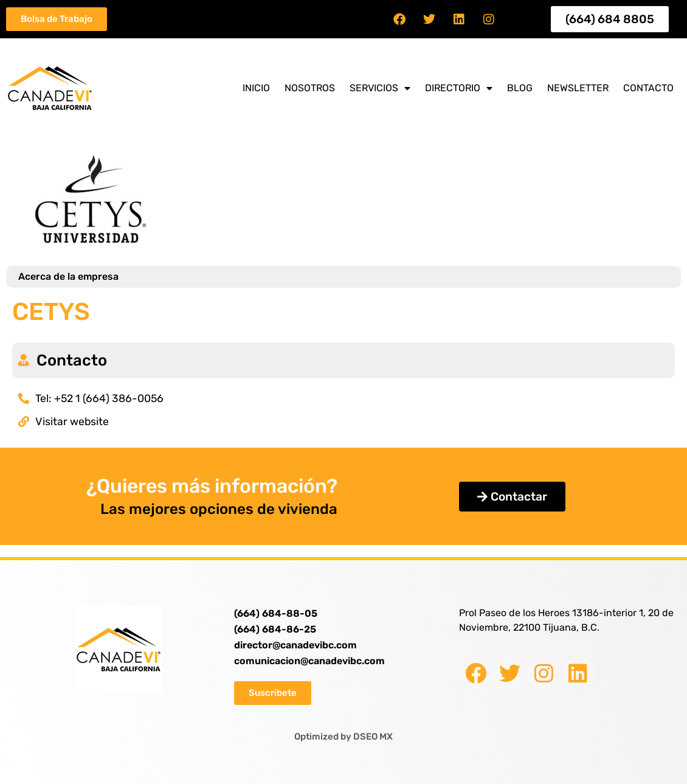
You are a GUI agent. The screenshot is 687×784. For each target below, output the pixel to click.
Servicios (380, 88)
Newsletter (578, 88)
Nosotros (310, 88)
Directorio (459, 88)
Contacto (648, 88)
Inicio (256, 88)
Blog (520, 88)
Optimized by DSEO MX (343, 737)
